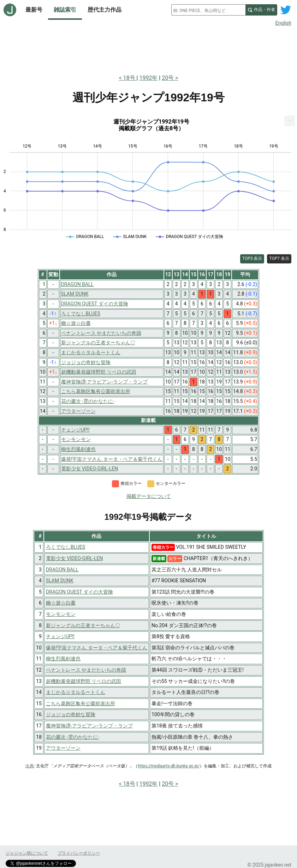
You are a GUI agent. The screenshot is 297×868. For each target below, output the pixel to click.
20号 (168, 78)
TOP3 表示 (252, 258)
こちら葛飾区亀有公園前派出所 (81, 703)
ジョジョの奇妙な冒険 (71, 714)
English (283, 23)
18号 (130, 78)
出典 (30, 766)
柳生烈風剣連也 (63, 659)
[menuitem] (290, 121)
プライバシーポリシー (79, 853)
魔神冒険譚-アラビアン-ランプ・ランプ (89, 726)
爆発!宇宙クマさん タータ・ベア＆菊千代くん (97, 648)
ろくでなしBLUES (66, 547)
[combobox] (208, 10)
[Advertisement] (148, 49)
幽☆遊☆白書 (61, 603)
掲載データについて (149, 496)
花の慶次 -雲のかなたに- (73, 737)
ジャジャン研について (27, 853)
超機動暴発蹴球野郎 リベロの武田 (84, 681)
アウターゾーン (63, 748)
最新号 (34, 10)
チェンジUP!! (60, 636)
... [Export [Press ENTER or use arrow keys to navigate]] (290, 119)
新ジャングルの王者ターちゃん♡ (83, 625)
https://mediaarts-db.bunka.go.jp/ (169, 766)
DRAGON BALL (62, 570)
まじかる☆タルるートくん (76, 692)
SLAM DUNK (60, 581)
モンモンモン (61, 614)
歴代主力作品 (105, 10)
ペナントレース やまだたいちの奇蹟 (86, 670)
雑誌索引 (65, 10)
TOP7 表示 (279, 258)
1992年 (148, 78)
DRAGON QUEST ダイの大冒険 (79, 592)
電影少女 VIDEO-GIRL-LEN (75, 558)
